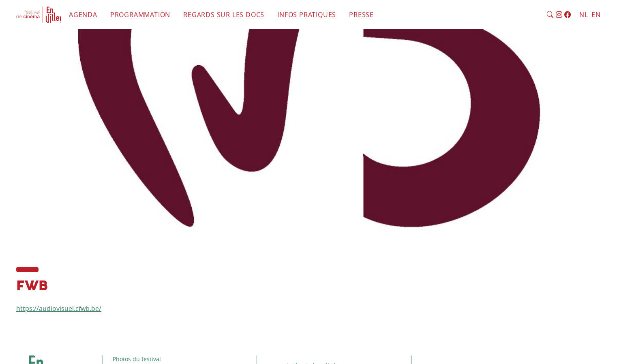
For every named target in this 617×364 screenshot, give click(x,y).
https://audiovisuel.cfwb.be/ (59, 308)
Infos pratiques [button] (307, 15)
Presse (361, 15)
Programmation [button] (140, 15)
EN (596, 15)
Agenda (83, 15)
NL (584, 15)
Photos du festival (137, 359)
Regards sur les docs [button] (224, 15)
